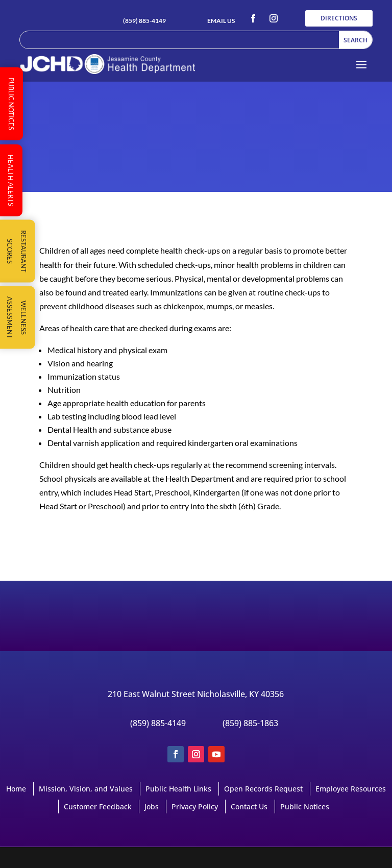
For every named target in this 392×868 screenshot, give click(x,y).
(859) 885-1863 (250, 723)
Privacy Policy (195, 807)
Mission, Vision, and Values (86, 789)
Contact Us (249, 807)
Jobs (152, 807)
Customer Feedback (98, 807)
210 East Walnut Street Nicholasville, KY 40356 (196, 694)
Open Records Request (263, 789)
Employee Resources (351, 789)
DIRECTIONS (339, 18)
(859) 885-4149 (144, 21)
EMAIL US (221, 21)
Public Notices (305, 807)
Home (16, 789)
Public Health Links (178, 789)
